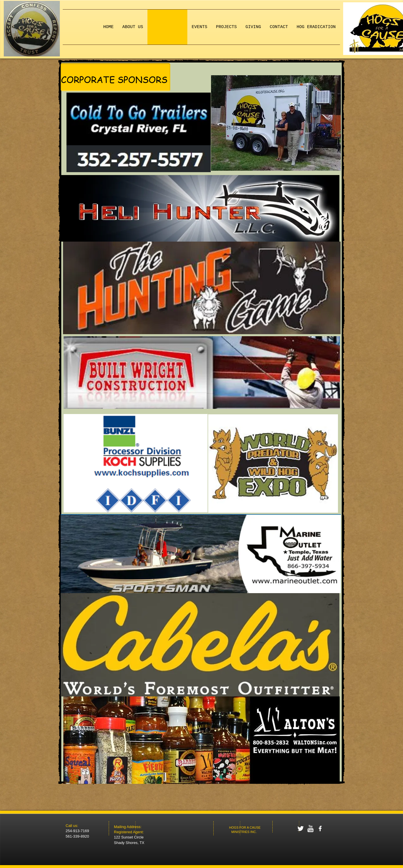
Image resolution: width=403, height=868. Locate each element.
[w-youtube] (310, 829)
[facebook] (320, 829)
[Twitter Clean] (301, 829)
